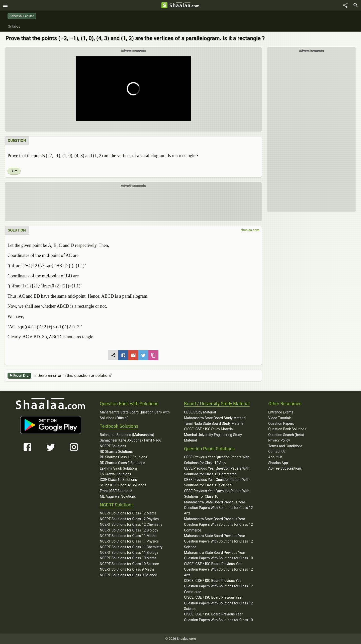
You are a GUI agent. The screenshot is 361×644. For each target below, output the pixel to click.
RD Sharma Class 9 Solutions (122, 463)
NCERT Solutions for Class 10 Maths (128, 558)
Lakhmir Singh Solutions (119, 468)
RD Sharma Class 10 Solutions (123, 457)
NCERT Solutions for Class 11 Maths (128, 536)
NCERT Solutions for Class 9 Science (128, 575)
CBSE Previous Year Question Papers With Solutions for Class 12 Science (217, 482)
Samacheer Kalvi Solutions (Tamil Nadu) (131, 440)
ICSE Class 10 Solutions (118, 480)
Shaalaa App (278, 463)
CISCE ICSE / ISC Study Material (209, 429)
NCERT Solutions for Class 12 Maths (128, 513)
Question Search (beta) (286, 435)
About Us (275, 457)
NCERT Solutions (113, 446)
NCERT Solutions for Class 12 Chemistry (131, 524)
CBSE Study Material (200, 412)
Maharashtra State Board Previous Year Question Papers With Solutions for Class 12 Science (218, 541)
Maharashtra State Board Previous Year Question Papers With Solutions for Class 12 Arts (218, 508)
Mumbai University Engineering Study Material (213, 438)
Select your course (22, 16)
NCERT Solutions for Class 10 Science (129, 564)
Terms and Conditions (285, 446)
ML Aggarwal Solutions (118, 496)
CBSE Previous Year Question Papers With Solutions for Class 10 (217, 494)
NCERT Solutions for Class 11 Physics (129, 541)
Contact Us (277, 452)
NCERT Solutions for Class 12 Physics (129, 519)
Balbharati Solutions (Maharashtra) (127, 435)
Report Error (19, 376)
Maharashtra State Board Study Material (215, 418)
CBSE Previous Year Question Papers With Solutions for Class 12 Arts (217, 460)
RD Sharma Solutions (116, 452)
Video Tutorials (280, 418)
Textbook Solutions (119, 426)
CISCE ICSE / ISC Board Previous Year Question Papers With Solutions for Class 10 (218, 617)
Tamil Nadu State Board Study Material (214, 423)
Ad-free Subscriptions (285, 468)
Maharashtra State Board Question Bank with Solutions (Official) (135, 415)
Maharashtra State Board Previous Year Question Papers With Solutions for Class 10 (218, 555)
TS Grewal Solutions (115, 474)
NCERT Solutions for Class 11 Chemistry (131, 547)
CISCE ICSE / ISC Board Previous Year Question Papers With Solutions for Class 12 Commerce (218, 586)
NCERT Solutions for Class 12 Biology (129, 530)
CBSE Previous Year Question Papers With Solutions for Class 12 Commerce (217, 471)
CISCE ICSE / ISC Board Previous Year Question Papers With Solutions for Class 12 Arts (218, 569)
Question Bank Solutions (287, 429)
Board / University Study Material (217, 404)
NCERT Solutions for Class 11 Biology (129, 553)
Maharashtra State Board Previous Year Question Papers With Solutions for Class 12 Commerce (218, 525)
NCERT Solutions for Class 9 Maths (127, 569)
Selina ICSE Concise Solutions (123, 485)
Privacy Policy (279, 440)
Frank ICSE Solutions (116, 491)
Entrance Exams (281, 412)
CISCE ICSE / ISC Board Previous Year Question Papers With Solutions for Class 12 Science (218, 603)
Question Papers (281, 423)
